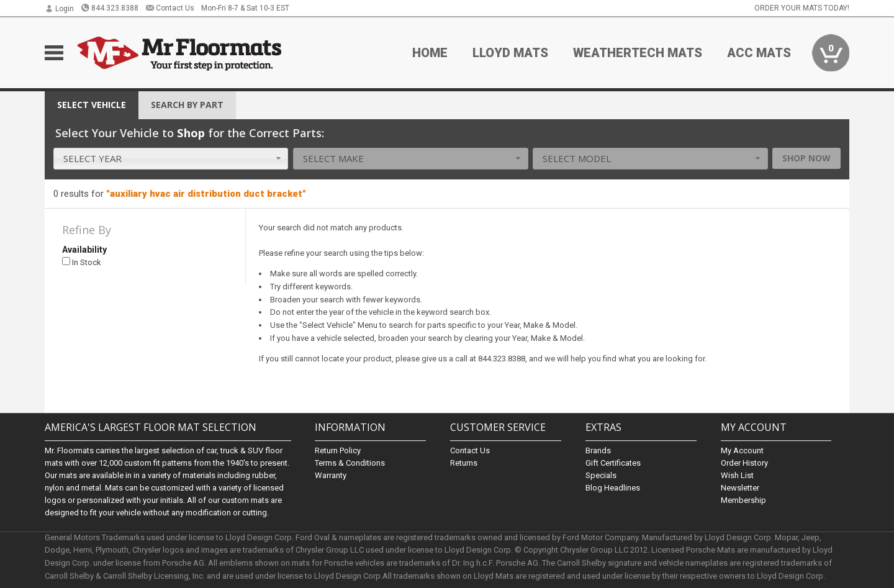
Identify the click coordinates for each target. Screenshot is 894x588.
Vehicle (92, 105)
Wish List (737, 475)
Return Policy (338, 450)
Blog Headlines (613, 488)
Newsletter (740, 488)
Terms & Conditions (350, 463)
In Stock (82, 262)
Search (187, 105)
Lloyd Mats (510, 53)
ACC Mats (759, 53)
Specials (601, 475)
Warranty (331, 475)
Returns (464, 463)
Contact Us (170, 8)
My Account (742, 450)
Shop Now (806, 158)
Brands (598, 450)
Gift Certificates (613, 463)
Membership (743, 500)
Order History (744, 463)
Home (430, 53)
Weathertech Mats (638, 53)
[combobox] (171, 159)
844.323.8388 (110, 8)
